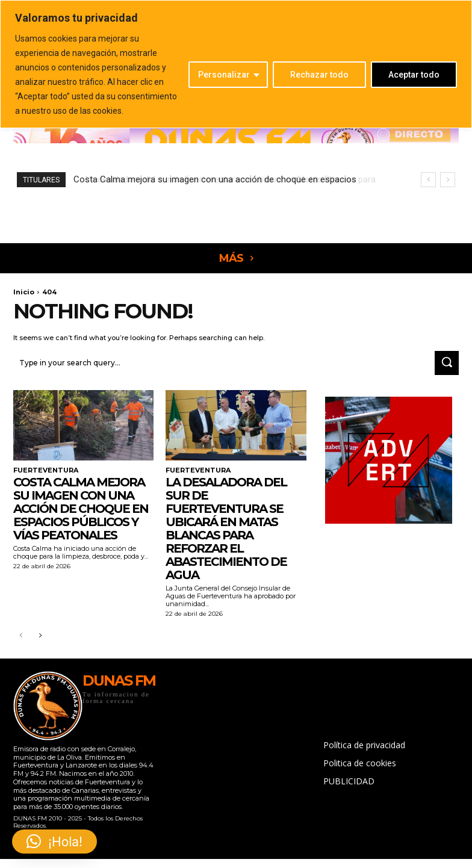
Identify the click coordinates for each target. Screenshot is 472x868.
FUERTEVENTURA (43, 468)
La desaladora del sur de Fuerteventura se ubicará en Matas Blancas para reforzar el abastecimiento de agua (226, 526)
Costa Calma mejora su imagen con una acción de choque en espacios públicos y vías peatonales (81, 506)
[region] (236, 64)
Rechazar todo (319, 75)
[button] (54, 842)
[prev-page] (21, 634)
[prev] (428, 180)
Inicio (24, 292)
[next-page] (40, 634)
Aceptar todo (414, 75)
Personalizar (224, 75)
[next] (448, 180)
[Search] (447, 362)
